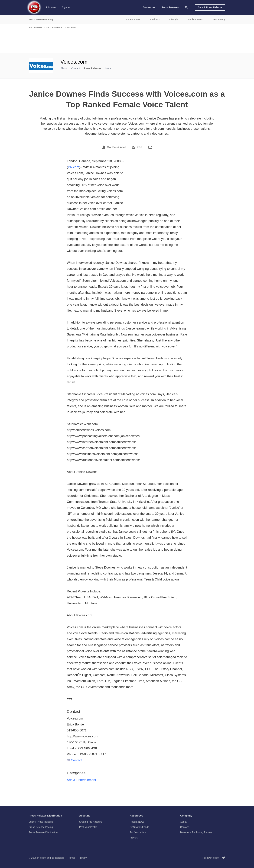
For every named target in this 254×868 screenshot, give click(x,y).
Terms (71, 858)
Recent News (137, 822)
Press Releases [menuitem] (170, 7)
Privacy (83, 858)
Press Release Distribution (43, 832)
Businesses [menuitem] (149, 7)
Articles (134, 838)
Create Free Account (90, 822)
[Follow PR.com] (222, 858)
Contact (76, 68)
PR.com (74, 167)
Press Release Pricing (41, 827)
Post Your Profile (88, 827)
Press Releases (35, 27)
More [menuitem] (108, 68)
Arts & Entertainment (55, 27)
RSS (140, 147)
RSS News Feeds (139, 827)
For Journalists (138, 832)
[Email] (150, 147)
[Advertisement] (127, 40)
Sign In (66, 7)
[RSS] (134, 147)
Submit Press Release (210, 7)
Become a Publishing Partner (196, 832)
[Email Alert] (104, 147)
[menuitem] (187, 7)
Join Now (51, 7)
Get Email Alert (116, 147)
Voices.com (72, 27)
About (64, 68)
